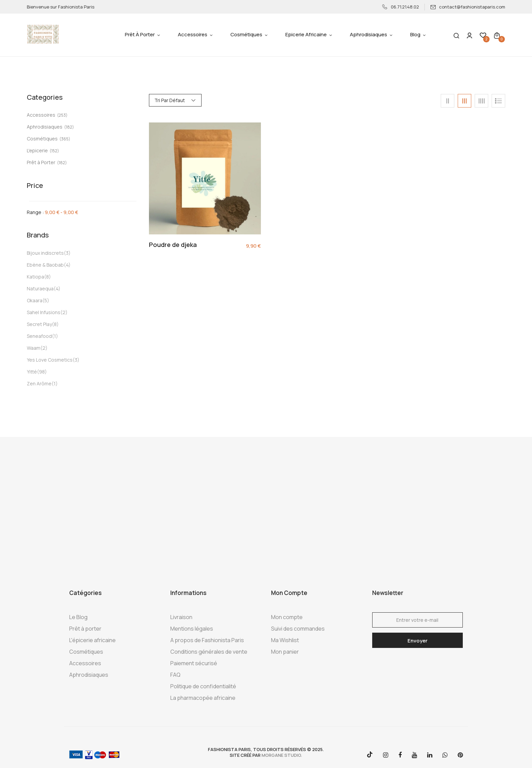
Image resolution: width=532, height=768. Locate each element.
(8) (47, 277)
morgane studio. (282, 755)
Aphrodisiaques (45, 127)
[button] (497, 35)
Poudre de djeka (173, 245)
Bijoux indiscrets (45, 253)
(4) (67, 265)
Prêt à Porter (41, 162)
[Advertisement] (266, 512)
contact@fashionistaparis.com (468, 7)
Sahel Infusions (44, 312)
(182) (69, 127)
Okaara (35, 300)
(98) (42, 372)
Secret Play (39, 324)
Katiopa (35, 277)
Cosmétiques (42, 139)
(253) (62, 115)
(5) (46, 300)
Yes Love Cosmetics (50, 360)
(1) (55, 336)
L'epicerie (37, 150)
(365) (65, 139)
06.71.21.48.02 (401, 7)
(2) (64, 312)
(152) (54, 151)
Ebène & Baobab (45, 265)
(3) (67, 253)
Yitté (32, 372)
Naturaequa (40, 289)
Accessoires (41, 115)
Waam (34, 348)
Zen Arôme (39, 383)
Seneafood (39, 336)
